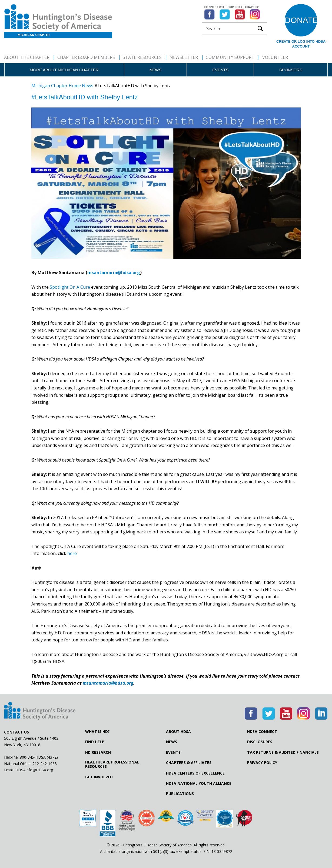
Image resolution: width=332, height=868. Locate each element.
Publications (180, 794)
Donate (301, 20)
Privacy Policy (262, 763)
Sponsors (291, 70)
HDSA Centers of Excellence (195, 773)
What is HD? (97, 732)
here (72, 553)
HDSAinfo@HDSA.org (34, 770)
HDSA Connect (262, 732)
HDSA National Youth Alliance (199, 783)
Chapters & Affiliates (189, 763)
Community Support (230, 57)
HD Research (98, 752)
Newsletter (184, 57)
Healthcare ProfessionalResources (112, 764)
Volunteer (275, 57)
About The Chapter (27, 57)
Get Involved (99, 777)
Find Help (95, 742)
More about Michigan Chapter (64, 70)
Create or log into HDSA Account (301, 44)
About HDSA (178, 732)
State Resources (142, 57)
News (155, 70)
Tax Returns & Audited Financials (283, 752)
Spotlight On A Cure (70, 287)
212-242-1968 (45, 764)
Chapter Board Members (86, 57)
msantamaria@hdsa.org (114, 272)
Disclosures (260, 742)
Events (220, 70)
